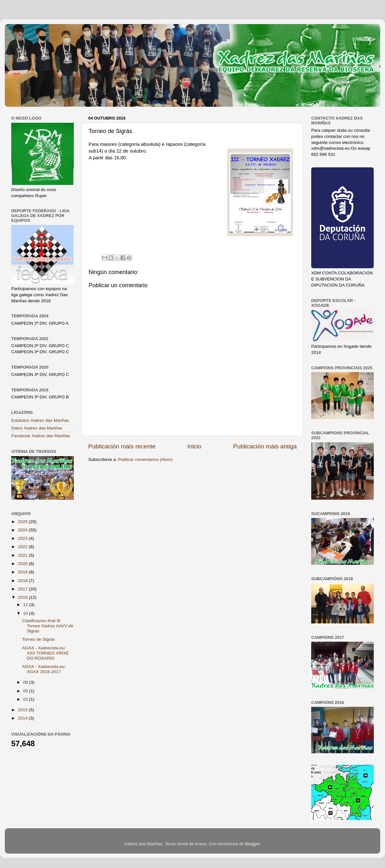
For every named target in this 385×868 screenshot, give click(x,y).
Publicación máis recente (122, 446)
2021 (23, 555)
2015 (23, 710)
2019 (23, 572)
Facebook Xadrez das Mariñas (41, 436)
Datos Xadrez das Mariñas (37, 428)
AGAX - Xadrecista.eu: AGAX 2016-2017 (44, 669)
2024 (23, 530)
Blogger (252, 844)
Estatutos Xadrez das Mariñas (40, 420)
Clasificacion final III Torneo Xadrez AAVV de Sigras (48, 626)
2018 (23, 581)
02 (26, 699)
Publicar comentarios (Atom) (145, 459)
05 (26, 691)
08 (26, 682)
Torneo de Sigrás (38, 639)
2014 (23, 718)
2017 (23, 589)
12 (26, 605)
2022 (23, 547)
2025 (23, 522)
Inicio (194, 446)
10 (26, 613)
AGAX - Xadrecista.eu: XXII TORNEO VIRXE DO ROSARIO (46, 653)
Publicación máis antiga (265, 446)
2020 (23, 564)
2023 (23, 538)
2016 (23, 597)
